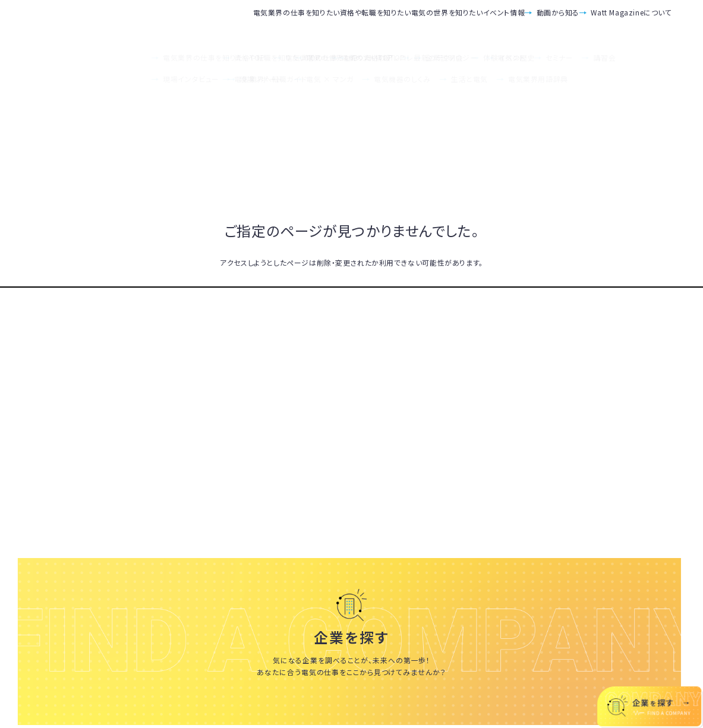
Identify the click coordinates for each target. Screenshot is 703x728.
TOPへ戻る (352, 287)
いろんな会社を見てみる (351, 710)
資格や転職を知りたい (257, 21)
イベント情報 (447, 21)
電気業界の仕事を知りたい (147, 21)
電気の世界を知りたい (360, 21)
